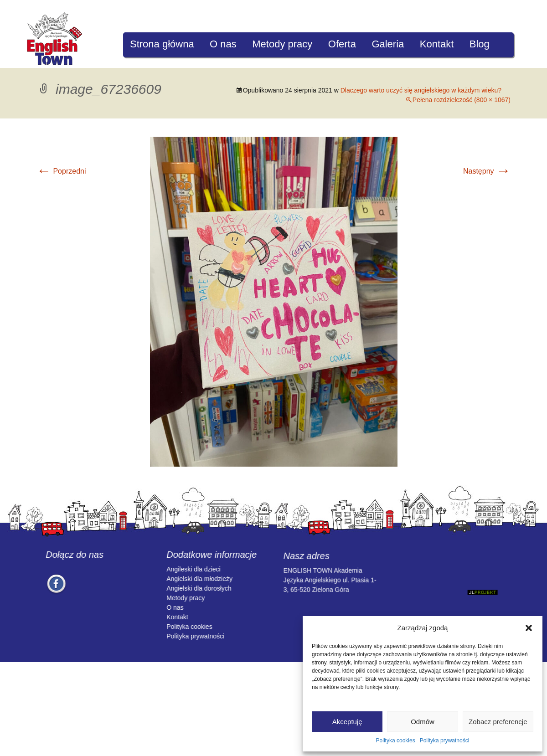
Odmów (423, 722)
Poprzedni (61, 171)
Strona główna (162, 44)
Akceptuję (347, 722)
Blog (480, 44)
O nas (223, 44)
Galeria (388, 44)
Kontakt (437, 44)
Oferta (342, 44)
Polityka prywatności (445, 741)
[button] (529, 628)
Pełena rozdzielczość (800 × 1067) (462, 100)
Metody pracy (282, 44)
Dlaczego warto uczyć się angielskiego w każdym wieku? (421, 90)
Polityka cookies (396, 741)
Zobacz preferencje (498, 722)
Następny (487, 171)
